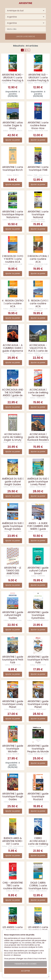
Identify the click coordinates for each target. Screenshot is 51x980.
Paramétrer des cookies (26, 964)
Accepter (26, 971)
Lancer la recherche (26, 37)
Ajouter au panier (13, 140)
